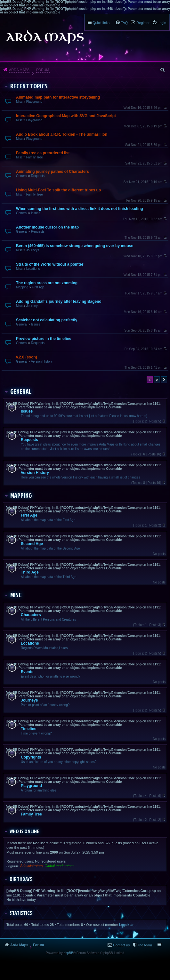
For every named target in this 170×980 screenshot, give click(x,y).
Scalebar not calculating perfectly (47, 320)
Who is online (24, 831)
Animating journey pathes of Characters (53, 172)
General (22, 176)
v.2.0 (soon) (27, 357)
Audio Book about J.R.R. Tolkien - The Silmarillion (62, 134)
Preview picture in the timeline (44, 339)
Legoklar (126, 925)
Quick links (101, 23)
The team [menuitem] (145, 945)
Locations (33, 269)
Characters (31, 615)
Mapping (22, 287)
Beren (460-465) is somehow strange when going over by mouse (75, 246)
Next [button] (164, 380)
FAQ (124, 23)
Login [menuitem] (162, 23)
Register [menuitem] (143, 23)
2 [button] (157, 380)
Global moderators (59, 866)
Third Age (30, 572)
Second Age (32, 544)
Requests (38, 176)
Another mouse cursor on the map (47, 227)
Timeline (28, 729)
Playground (34, 102)
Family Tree (35, 157)
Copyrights (31, 757)
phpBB (69, 953)
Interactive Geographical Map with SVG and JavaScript (66, 116)
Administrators (31, 866)
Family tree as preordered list (43, 153)
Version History (42, 361)
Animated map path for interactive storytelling (58, 97)
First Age (38, 287)
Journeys (33, 250)
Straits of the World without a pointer (50, 264)
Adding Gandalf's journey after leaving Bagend (59, 301)
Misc (19, 102)
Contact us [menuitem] (121, 945)
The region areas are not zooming (47, 283)
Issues (36, 213)
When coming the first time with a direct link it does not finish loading (80, 209)
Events (27, 672)
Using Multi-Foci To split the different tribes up (58, 190)
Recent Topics (29, 86)
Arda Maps (19, 70)
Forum (43, 70)
